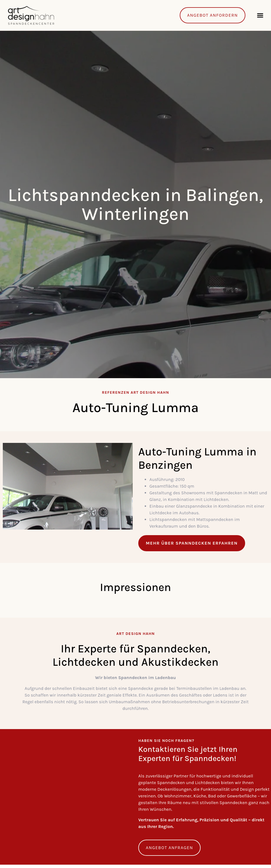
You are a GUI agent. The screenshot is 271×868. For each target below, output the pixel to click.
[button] (260, 15)
